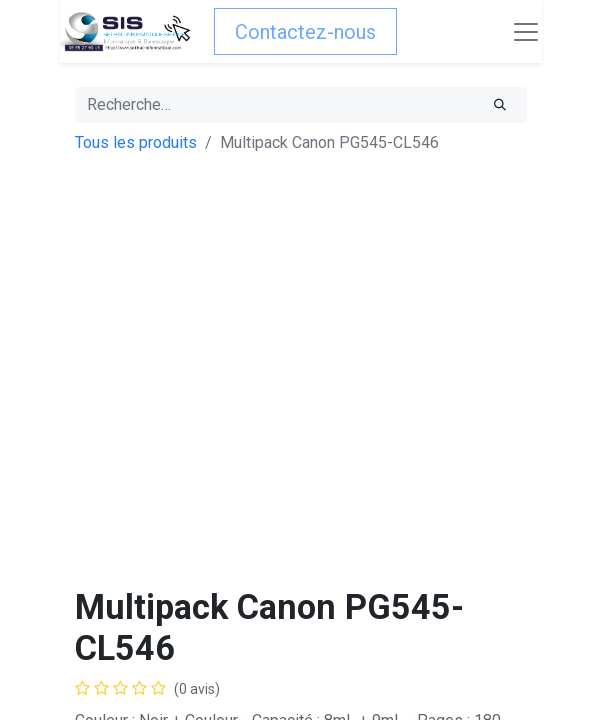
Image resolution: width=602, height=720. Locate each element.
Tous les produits (136, 142)
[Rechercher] (500, 105)
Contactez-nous (305, 32)
